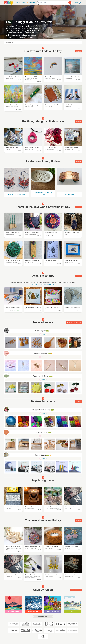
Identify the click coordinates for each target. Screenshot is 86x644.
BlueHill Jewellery (40, 354)
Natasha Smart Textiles (41, 410)
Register (24, 3)
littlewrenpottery (77, 38)
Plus (48, 331)
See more (78, 51)
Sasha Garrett (40, 455)
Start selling (32, 3)
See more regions (76, 590)
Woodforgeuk (40, 331)
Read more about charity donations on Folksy (43, 284)
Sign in (18, 3)
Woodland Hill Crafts (40, 376)
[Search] (70, 3)
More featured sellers (74, 323)
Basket (78, 3)
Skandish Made (41, 433)
